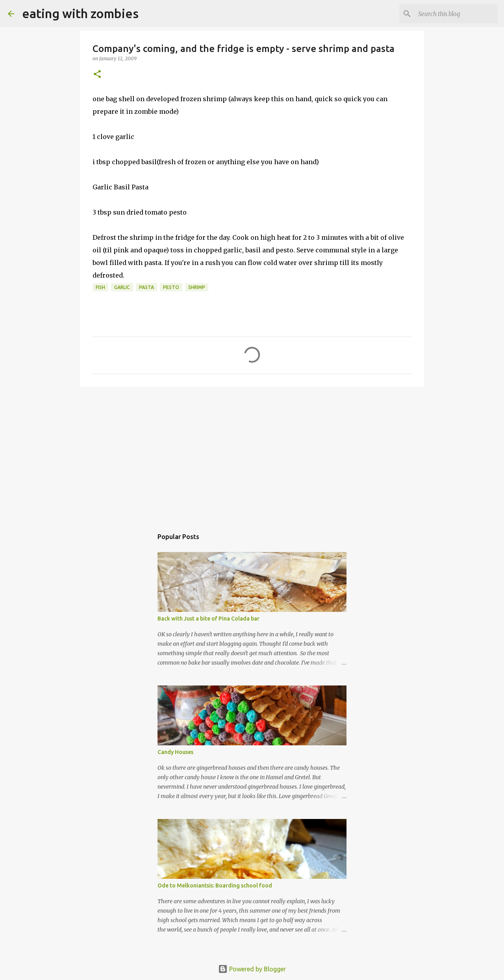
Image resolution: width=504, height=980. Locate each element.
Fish (100, 287)
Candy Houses (175, 752)
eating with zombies (80, 13)
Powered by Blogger (252, 969)
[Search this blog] (456, 14)
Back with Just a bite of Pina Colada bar (208, 619)
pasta (146, 287)
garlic (122, 287)
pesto (171, 287)
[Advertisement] (252, 454)
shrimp (197, 287)
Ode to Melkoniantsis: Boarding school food (215, 886)
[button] (97, 75)
